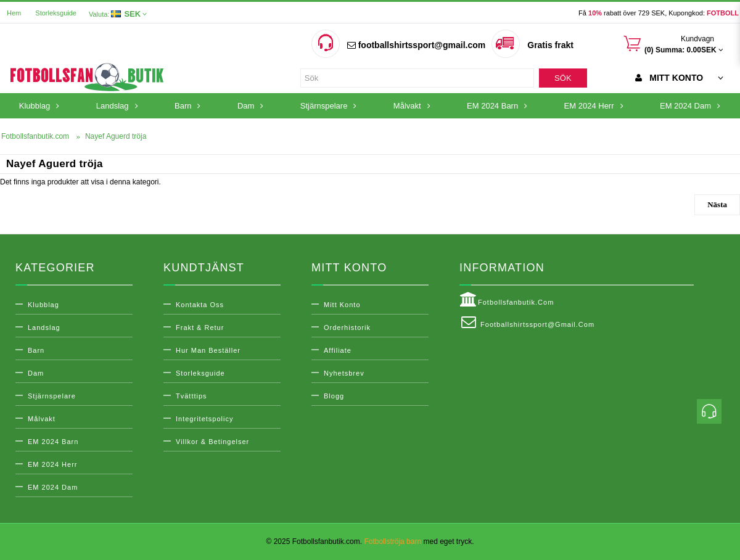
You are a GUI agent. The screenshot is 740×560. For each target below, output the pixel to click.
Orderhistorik (347, 327)
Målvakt (42, 419)
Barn (36, 350)
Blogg (334, 396)
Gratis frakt (550, 45)
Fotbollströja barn (393, 541)
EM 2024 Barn (53, 442)
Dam (36, 373)
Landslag (44, 327)
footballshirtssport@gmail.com (416, 45)
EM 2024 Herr (52, 464)
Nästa (717, 204)
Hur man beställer (208, 350)
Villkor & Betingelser (212, 442)
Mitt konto (342, 305)
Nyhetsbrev (344, 373)
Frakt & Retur (200, 327)
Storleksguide (56, 13)
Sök (563, 78)
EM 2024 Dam (53, 487)
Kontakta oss (200, 305)
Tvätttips (191, 396)
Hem (14, 13)
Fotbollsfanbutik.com (507, 300)
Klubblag (43, 305)
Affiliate (338, 350)
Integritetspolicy (204, 419)
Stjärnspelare (52, 396)
